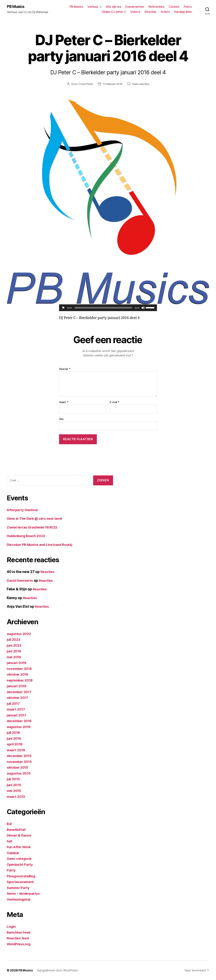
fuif (10, 841)
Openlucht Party (20, 865)
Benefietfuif (17, 830)
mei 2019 (15, 657)
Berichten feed (19, 933)
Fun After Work (19, 847)
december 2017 (20, 692)
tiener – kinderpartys (24, 894)
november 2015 (20, 762)
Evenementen (135, 7)
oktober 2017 (18, 698)
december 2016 (20, 721)
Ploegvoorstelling (22, 876)
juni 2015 (15, 785)
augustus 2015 (19, 773)
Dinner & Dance (20, 835)
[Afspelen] (63, 308)
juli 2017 (14, 704)
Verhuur (93, 7)
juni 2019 (15, 651)
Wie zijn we (114, 7)
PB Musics (16, 7)
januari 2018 (17, 686)
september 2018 (21, 680)
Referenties (157, 7)
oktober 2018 (18, 675)
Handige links (183, 12)
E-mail (114, 402)
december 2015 (20, 756)
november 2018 (20, 669)
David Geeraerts (21, 581)
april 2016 (15, 744)
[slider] (103, 308)
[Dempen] (143, 308)
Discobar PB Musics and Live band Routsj (41, 545)
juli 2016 (14, 733)
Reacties (151, 12)
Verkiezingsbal (19, 900)
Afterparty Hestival (23, 510)
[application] (108, 308)
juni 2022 (15, 646)
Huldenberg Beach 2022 (27, 536)
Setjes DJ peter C (114, 12)
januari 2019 (17, 663)
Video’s (135, 12)
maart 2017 (16, 709)
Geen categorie (20, 859)
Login (11, 927)
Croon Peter (85, 84)
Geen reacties (141, 84)
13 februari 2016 (112, 84)
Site (61, 419)
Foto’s (188, 7)
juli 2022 (14, 640)
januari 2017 (17, 715)
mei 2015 (15, 791)
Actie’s (165, 12)
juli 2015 (14, 779)
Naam (64, 402)
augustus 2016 (19, 727)
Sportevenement (21, 882)
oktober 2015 (18, 768)
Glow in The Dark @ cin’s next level (36, 519)
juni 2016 (15, 739)
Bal (9, 824)
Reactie (65, 369)
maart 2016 (16, 750)
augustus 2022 (20, 634)
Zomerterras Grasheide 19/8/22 (34, 527)
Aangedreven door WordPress (58, 970)
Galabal (13, 853)
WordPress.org (20, 944)
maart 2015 (16, 797)
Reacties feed (18, 938)
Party (11, 870)
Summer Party (19, 888)
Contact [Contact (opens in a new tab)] (174, 7)
